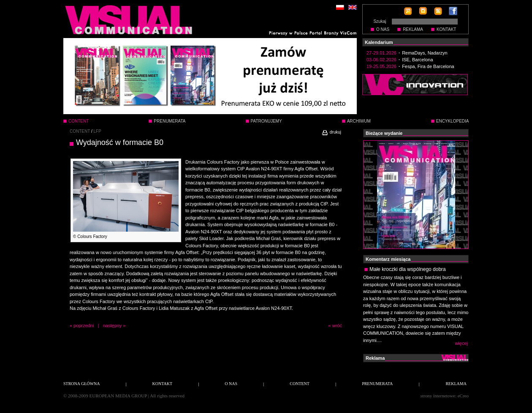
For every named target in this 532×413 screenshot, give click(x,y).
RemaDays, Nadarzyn (425, 53)
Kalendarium (379, 42)
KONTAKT (446, 29)
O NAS (383, 29)
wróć (337, 325)
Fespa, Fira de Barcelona (428, 66)
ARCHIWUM (359, 121)
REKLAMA (413, 29)
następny (113, 325)
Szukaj (380, 21)
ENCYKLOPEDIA (453, 121)
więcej (461, 343)
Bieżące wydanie (384, 133)
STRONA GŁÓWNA (81, 384)
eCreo (463, 396)
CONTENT (80, 131)
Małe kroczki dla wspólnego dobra (408, 269)
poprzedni (84, 325)
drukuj (331, 132)
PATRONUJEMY (266, 121)
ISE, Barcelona (417, 60)
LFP (98, 131)
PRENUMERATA (170, 121)
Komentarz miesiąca (388, 259)
